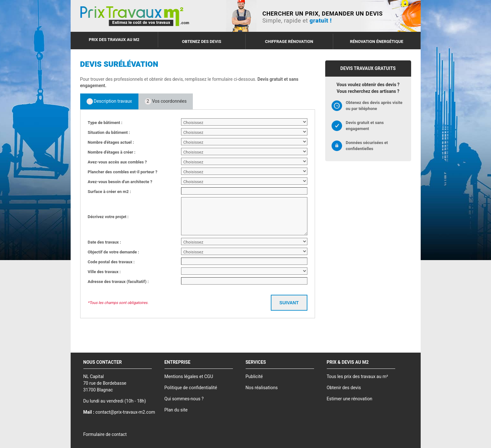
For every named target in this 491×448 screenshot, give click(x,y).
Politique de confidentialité (191, 388)
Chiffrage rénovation (289, 41)
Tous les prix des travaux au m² (358, 377)
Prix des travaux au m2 (114, 40)
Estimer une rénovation (350, 399)
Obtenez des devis (202, 41)
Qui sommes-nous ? (184, 399)
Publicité (254, 377)
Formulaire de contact (105, 434)
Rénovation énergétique (377, 41)
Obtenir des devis (344, 388)
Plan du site (176, 410)
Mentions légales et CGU (189, 377)
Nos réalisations (262, 388)
